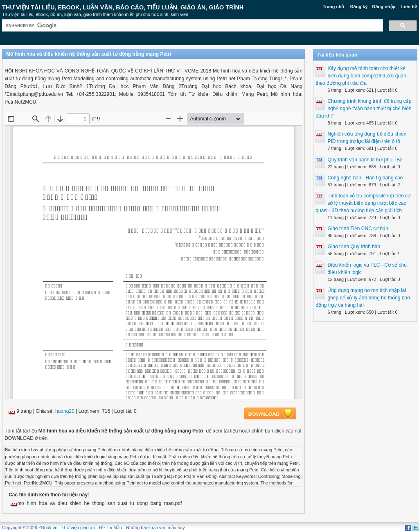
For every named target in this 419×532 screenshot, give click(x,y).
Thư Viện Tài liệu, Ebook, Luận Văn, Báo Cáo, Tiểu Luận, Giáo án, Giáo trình (123, 7)
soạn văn (157, 527)
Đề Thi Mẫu (110, 527)
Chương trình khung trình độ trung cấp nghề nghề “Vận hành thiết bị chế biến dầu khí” (363, 109)
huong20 (65, 411)
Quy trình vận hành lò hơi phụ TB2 (365, 160)
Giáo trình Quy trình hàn (354, 247)
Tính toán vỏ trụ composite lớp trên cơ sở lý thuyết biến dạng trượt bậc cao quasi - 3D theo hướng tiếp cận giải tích (363, 203)
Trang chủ (334, 7)
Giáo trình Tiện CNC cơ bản (358, 229)
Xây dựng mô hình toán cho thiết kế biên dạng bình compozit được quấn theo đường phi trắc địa (361, 76)
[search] (192, 26)
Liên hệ (409, 7)
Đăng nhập (384, 7)
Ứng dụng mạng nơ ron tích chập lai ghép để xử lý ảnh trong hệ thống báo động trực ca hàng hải (363, 298)
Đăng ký (359, 7)
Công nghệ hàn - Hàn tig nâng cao (365, 178)
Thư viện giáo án (78, 527)
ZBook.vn (48, 527)
